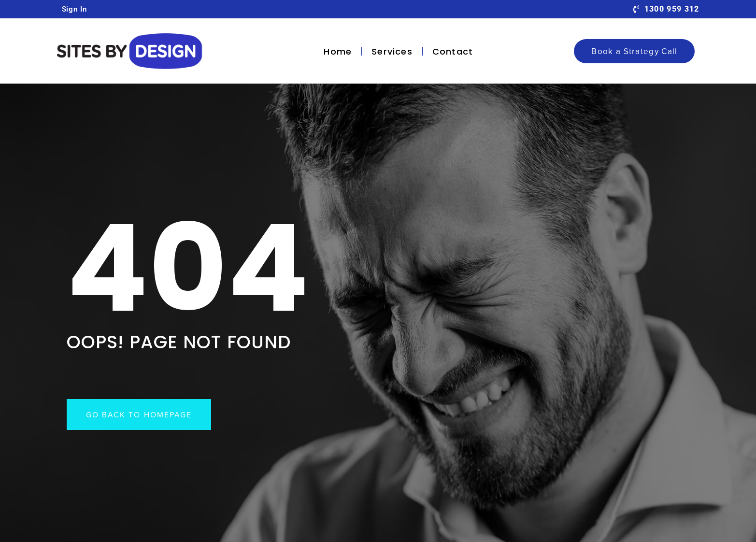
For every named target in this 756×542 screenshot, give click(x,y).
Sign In (74, 9)
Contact (453, 51)
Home (338, 51)
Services (392, 51)
